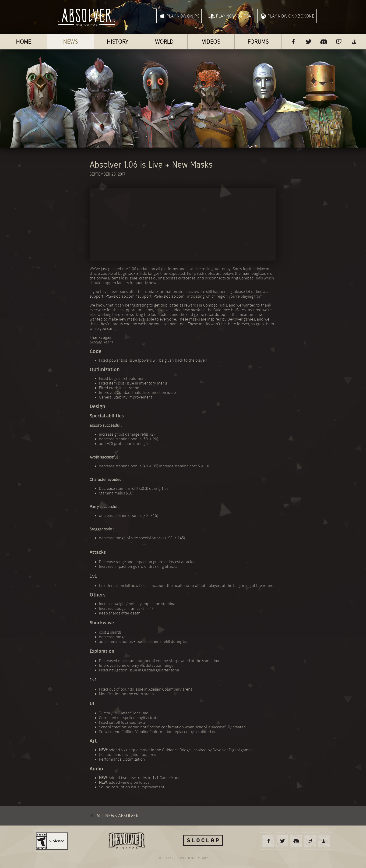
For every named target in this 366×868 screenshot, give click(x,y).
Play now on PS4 (230, 16)
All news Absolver (114, 816)
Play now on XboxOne (287, 16)
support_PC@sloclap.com (112, 296)
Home (23, 42)
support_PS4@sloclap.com (161, 296)
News (70, 42)
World (164, 42)
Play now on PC (179, 16)
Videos (211, 42)
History (117, 42)
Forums (258, 42)
